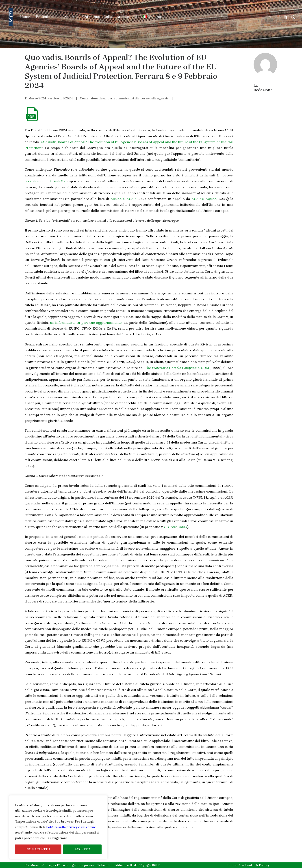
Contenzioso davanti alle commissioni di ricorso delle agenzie (124, 98)
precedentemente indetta (45, 181)
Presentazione (48, 17)
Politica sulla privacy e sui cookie (71, 827)
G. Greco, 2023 (175, 527)
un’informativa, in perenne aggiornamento (86, 323)
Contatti (132, 17)
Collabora (112, 17)
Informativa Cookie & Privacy (248, 865)
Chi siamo (91, 17)
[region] (58, 827)
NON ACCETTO (38, 849)
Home (25, 17)
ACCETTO (82, 849)
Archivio (71, 17)
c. (123, 199)
